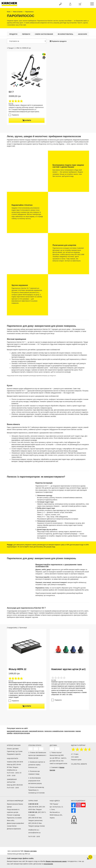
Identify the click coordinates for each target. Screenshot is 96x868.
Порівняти (15, 115)
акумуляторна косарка (22, 733)
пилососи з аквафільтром (54, 731)
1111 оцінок (75, 757)
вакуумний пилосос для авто (18, 731)
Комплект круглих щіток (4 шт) (68, 651)
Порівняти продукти (58, 41)
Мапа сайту (11, 820)
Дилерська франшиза (14, 829)
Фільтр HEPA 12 (18, 669)
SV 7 (11, 92)
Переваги (26, 34)
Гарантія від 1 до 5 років (15, 751)
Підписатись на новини (14, 818)
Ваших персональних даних (56, 861)
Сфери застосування (44, 34)
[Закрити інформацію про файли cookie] (88, 859)
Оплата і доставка (13, 749)
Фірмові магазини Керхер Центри (15, 805)
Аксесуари (82, 34)
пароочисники (69, 731)
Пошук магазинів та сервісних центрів (13, 811)
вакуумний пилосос (36, 731)
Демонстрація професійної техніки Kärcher (15, 825)
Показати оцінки (76, 760)
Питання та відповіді (13, 815)
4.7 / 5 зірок (75, 754)
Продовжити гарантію (14, 754)
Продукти (13, 34)
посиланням (48, 864)
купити (27, 120)
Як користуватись (65, 34)
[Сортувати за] (27, 41)
